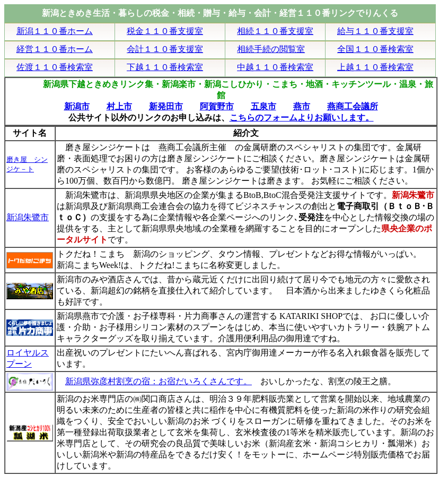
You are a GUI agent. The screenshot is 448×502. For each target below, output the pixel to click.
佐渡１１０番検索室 (55, 67)
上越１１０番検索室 (375, 67)
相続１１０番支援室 (275, 31)
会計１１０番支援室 (165, 49)
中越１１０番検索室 (275, 67)
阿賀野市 (217, 106)
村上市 (119, 106)
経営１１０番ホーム (55, 49)
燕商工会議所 (353, 106)
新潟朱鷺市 (28, 217)
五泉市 (263, 106)
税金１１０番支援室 (165, 31)
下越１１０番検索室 (165, 67)
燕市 (302, 106)
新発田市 (166, 106)
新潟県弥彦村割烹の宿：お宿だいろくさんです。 (159, 381)
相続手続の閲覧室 (271, 49)
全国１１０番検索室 (375, 49)
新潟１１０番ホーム (55, 31)
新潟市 (77, 106)
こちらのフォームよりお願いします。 (302, 118)
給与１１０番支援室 (375, 31)
